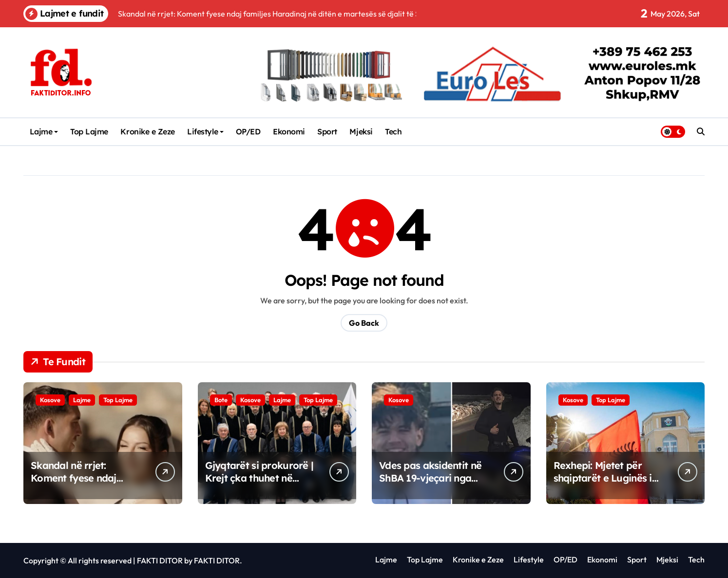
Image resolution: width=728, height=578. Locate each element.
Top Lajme (89, 131)
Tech (393, 131)
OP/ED (248, 131)
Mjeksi (361, 131)
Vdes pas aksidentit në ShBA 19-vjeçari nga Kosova (430, 478)
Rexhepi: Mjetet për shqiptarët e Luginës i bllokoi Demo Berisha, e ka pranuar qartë (608, 484)
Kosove (50, 400)
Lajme (44, 131)
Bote (221, 400)
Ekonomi (289, 131)
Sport (327, 131)
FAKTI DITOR (160, 560)
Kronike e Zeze (147, 131)
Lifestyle (205, 131)
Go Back (364, 323)
